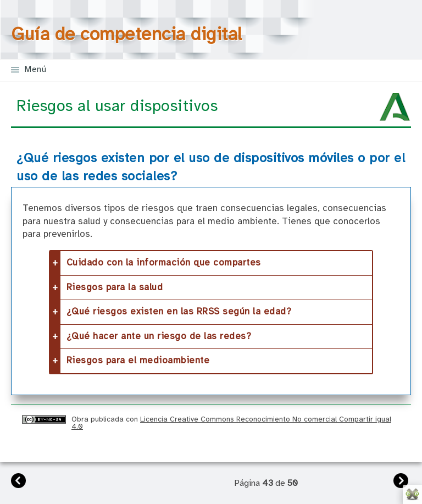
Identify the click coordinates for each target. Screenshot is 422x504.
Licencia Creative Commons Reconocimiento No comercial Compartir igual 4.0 (231, 423)
